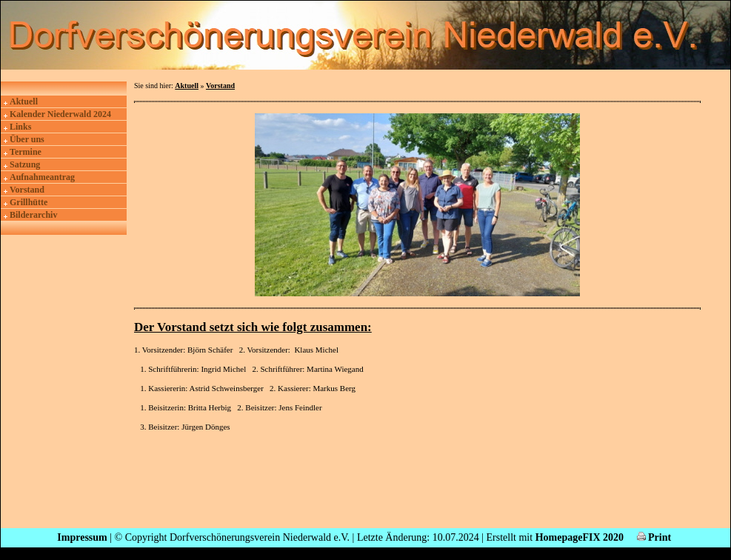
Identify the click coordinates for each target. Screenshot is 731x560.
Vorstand (27, 190)
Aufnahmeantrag (42, 177)
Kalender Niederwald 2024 (60, 114)
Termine (26, 152)
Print (654, 537)
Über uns (27, 139)
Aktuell (24, 101)
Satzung (25, 164)
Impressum (82, 537)
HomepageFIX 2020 (580, 537)
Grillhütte (29, 202)
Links (20, 127)
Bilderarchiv (33, 215)
